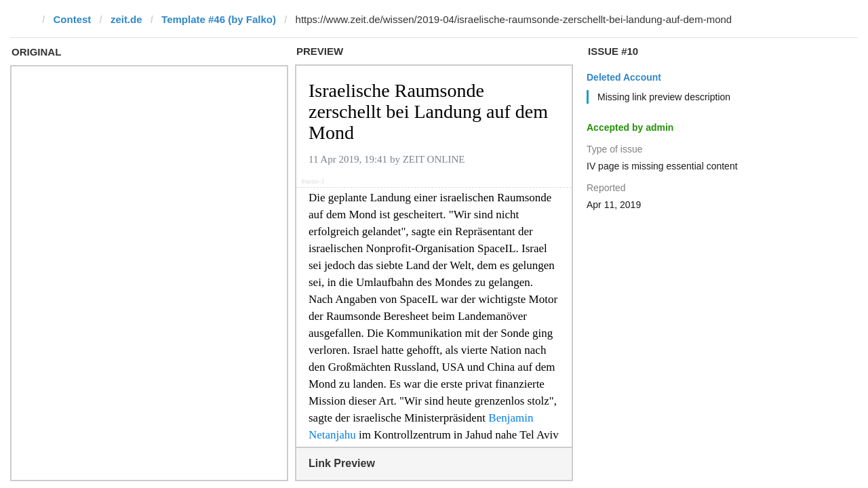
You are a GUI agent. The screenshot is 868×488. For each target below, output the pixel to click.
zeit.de (126, 19)
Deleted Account (624, 77)
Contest (73, 19)
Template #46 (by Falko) (219, 19)
